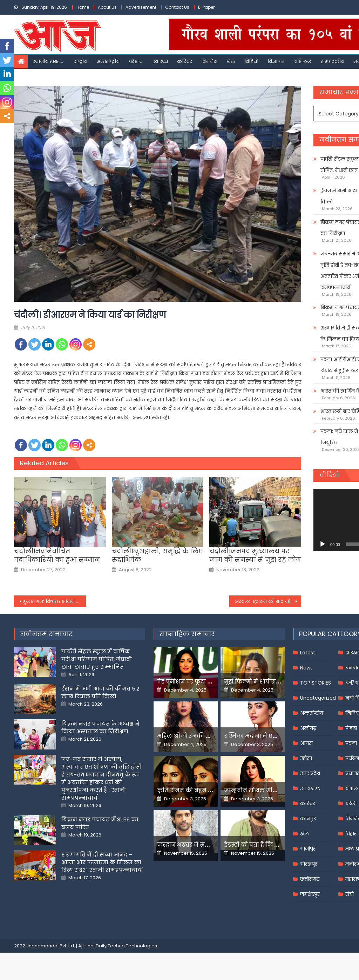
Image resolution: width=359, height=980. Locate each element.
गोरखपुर (309, 864)
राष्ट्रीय (80, 61)
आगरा (306, 743)
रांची (350, 894)
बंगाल (352, 788)
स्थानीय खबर (46, 61)
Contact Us (177, 7)
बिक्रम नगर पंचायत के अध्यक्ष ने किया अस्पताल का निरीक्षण (100, 728)
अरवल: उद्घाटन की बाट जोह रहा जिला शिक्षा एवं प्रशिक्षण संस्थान (268, 601)
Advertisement (141, 7)
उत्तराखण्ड (310, 788)
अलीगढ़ (308, 728)
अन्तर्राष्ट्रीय (108, 61)
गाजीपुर (308, 849)
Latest (308, 653)
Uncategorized (318, 698)
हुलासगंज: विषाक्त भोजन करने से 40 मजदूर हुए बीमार (55, 601)
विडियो (251, 61)
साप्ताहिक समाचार (187, 634)
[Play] (323, 544)
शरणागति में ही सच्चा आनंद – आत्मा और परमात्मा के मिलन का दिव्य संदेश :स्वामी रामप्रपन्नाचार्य (101, 862)
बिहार (351, 834)
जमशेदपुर (310, 894)
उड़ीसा (306, 758)
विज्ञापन (276, 61)
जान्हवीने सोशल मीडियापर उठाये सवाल (275, 790)
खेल (231, 61)
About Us (107, 7)
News (306, 668)
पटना (351, 743)
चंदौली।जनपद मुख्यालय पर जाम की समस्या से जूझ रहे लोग (255, 555)
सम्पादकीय (333, 61)
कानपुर (308, 819)
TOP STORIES (316, 683)
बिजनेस (209, 61)
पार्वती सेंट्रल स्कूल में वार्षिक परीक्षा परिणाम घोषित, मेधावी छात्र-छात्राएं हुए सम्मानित (97, 659)
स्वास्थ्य (160, 61)
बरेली (351, 804)
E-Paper (206, 7)
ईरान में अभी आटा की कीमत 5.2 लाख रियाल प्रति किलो (100, 692)
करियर (185, 61)
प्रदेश (134, 61)
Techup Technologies (132, 946)
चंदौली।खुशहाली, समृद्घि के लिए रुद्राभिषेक (157, 555)
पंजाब (351, 728)
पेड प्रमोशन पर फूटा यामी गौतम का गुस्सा (210, 682)
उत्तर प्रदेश (310, 773)
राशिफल (303, 61)
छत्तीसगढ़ (310, 879)
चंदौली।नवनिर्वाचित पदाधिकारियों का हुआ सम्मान (57, 555)
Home (83, 7)
